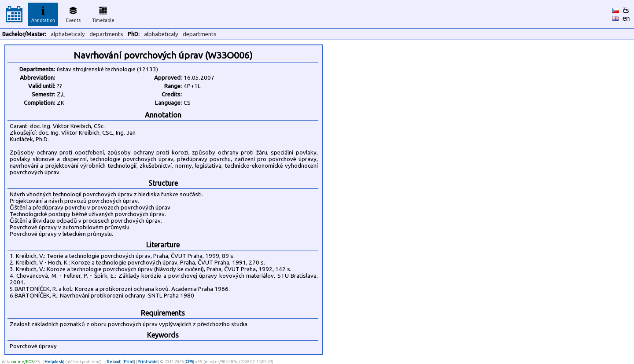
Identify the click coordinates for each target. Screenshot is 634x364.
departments (106, 34)
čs (626, 10)
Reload (113, 362)
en (626, 18)
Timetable (103, 13)
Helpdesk (54, 362)
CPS (189, 362)
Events (73, 13)
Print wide (147, 362)
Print (129, 362)
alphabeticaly (68, 34)
